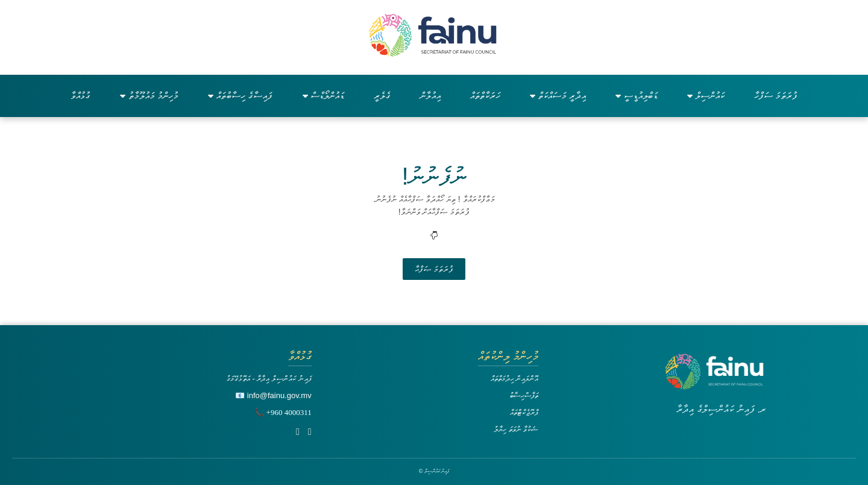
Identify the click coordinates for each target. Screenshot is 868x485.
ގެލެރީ (382, 96)
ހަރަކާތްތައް (485, 96)
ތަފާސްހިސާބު (524, 395)
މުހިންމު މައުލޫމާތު (149, 96)
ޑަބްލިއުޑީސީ (637, 96)
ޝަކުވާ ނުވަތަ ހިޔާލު (516, 429)
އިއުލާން (430, 96)
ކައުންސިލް (706, 96)
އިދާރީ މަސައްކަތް (558, 96)
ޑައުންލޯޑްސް (323, 96)
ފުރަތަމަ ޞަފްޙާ (434, 269)
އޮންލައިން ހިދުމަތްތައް (515, 379)
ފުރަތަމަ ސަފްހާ (776, 96)
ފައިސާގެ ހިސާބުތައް (240, 96)
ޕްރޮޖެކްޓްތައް (524, 412)
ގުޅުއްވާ (80, 96)
